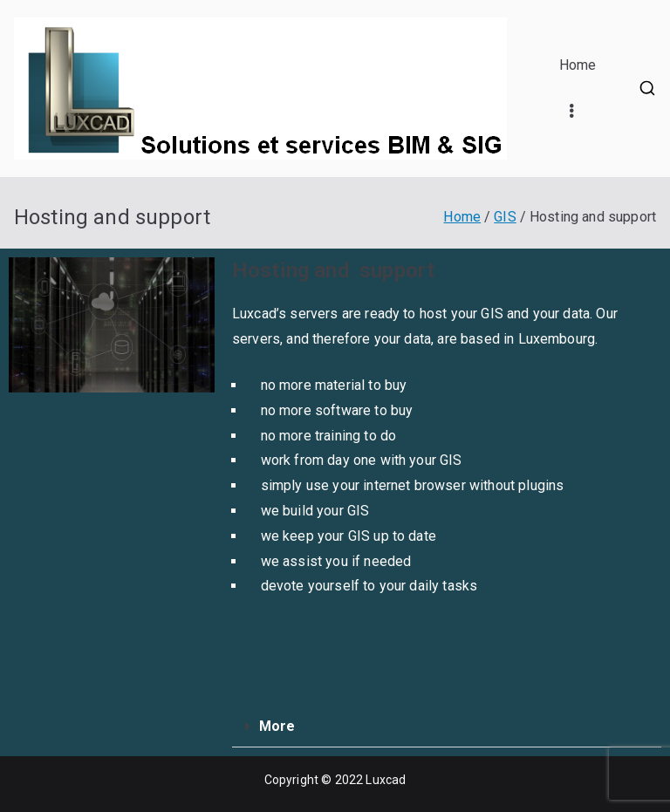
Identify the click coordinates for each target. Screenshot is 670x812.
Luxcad (386, 780)
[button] (447, 727)
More (277, 726)
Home (578, 65)
